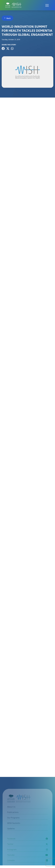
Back (9, 18)
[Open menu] (47, 5)
